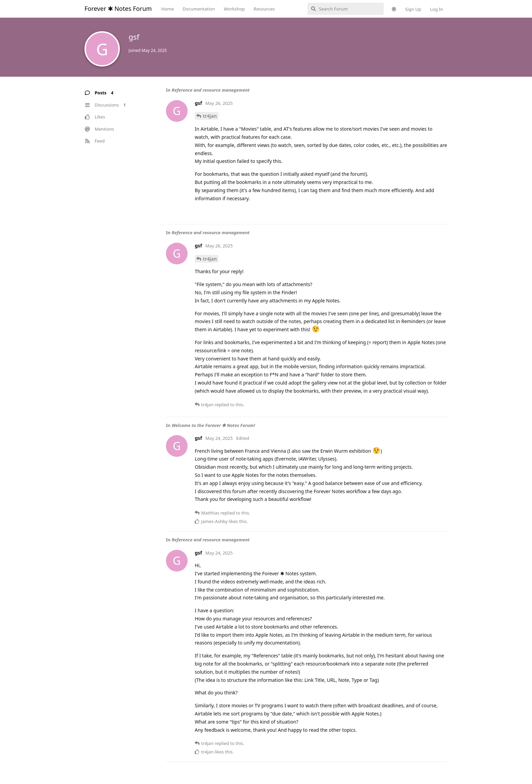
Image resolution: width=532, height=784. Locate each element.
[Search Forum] (346, 9)
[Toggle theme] (394, 9)
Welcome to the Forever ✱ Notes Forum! (213, 425)
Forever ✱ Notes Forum (118, 8)
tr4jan (210, 116)
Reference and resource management (211, 90)
